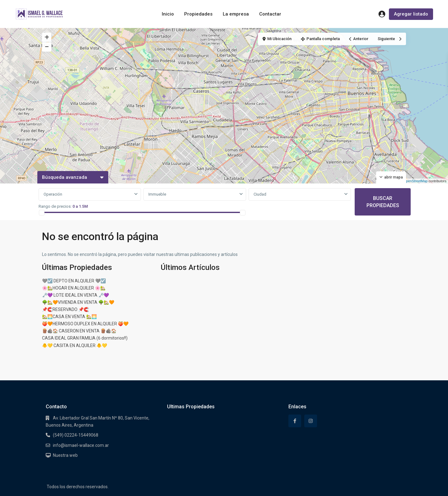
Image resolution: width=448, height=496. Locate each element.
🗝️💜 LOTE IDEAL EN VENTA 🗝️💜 (75, 295)
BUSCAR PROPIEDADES (383, 202)
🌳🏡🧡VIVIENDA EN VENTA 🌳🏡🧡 (78, 302)
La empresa (236, 14)
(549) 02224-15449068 (76, 435)
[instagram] (311, 421)
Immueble (157, 194)
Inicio (168, 14)
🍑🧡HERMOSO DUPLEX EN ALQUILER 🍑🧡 (85, 324)
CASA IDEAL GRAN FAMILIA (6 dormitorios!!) (85, 338)
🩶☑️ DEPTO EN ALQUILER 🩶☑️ (74, 281)
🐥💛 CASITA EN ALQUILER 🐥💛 (75, 345)
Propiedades (198, 14)
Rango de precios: (55, 206)
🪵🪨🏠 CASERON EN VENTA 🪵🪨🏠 (79, 331)
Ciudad (260, 194)
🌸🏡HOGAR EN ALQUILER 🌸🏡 (74, 288)
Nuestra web (65, 455)
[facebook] (295, 421)
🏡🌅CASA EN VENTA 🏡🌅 (69, 317)
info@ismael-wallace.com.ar (81, 445)
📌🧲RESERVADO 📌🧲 (65, 309)
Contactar (270, 14)
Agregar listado (411, 14)
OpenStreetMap (416, 181)
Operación (53, 194)
